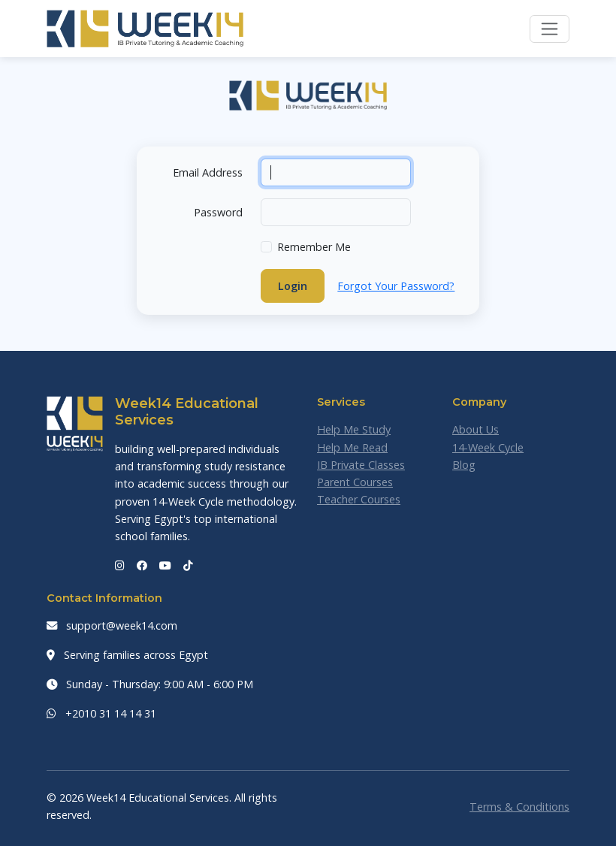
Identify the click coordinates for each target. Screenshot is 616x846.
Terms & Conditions (519, 807)
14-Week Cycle (488, 447)
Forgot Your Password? (396, 286)
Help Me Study (354, 429)
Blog (464, 465)
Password (218, 212)
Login (293, 286)
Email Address (208, 172)
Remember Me (314, 247)
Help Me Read (352, 447)
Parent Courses (355, 482)
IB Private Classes (361, 465)
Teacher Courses (359, 499)
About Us (476, 429)
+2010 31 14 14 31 (101, 713)
